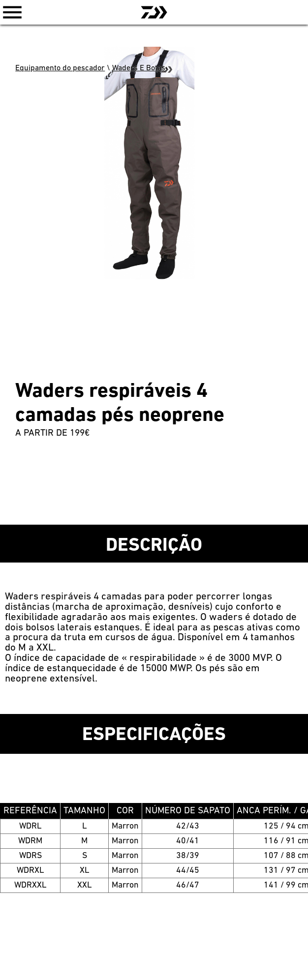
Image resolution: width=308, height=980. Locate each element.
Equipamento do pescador (60, 68)
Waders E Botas (139, 68)
